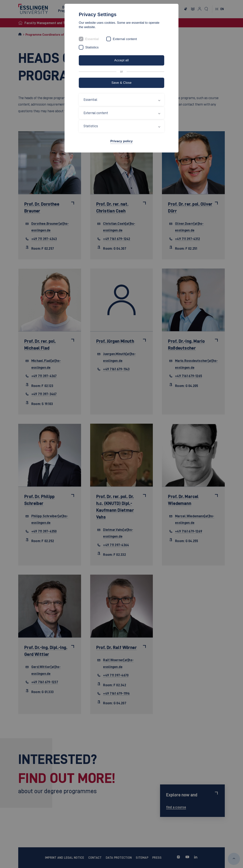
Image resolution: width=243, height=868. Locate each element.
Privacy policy (121, 141)
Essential (92, 39)
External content (125, 39)
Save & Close (121, 83)
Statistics (92, 47)
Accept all (121, 60)
